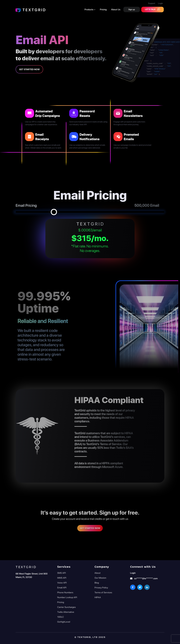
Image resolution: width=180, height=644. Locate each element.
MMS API (62, 578)
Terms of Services (103, 592)
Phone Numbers (65, 592)
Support (152, 3)
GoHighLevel (64, 622)
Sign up (132, 9)
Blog (97, 583)
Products (90, 9)
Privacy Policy (101, 588)
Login (160, 3)
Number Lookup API (67, 597)
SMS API (61, 573)
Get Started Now (29, 69)
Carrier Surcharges (66, 607)
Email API (62, 588)
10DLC (61, 617)
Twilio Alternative (66, 612)
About (97, 573)
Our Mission (100, 578)
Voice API (62, 583)
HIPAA (98, 597)
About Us (116, 9)
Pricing (103, 9)
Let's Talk (152, 9)
